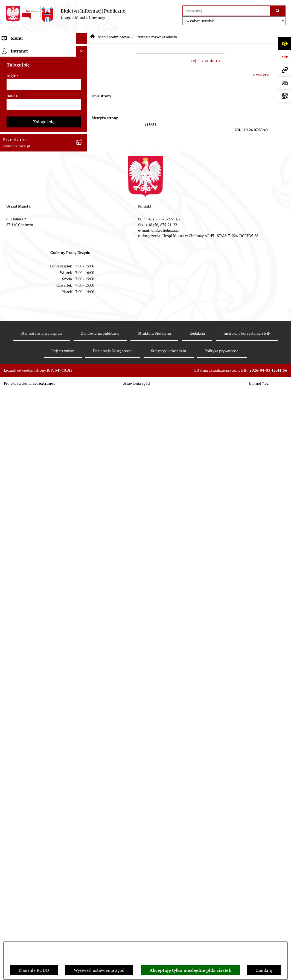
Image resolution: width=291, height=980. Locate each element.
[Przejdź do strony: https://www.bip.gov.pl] (284, 57)
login (12, 749)
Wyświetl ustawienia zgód (99, 970)
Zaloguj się (44, 794)
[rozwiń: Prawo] (83, 151)
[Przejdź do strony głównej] (66, 14)
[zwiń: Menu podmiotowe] (83, 49)
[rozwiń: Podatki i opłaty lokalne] (83, 273)
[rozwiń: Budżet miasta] (83, 215)
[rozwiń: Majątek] (83, 244)
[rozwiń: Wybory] (83, 288)
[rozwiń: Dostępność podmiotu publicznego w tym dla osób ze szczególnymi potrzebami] (83, 511)
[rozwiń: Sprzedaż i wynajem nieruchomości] (83, 194)
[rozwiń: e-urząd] (83, 122)
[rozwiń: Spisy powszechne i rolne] (83, 610)
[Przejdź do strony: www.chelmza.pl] (284, 70)
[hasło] (44, 777)
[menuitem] (44, 64)
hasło (12, 768)
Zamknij (264, 970)
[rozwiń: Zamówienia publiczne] (83, 180)
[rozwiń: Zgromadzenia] (83, 453)
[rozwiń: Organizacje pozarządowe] (83, 317)
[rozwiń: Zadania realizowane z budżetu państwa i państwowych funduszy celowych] (83, 583)
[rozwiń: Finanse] (83, 259)
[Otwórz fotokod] (284, 96)
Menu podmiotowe (114, 37)
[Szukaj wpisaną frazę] (278, 11)
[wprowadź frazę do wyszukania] (226, 11)
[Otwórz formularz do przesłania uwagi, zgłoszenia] (284, 83)
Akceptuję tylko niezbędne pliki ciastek (190, 970)
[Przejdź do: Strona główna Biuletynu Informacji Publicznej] (93, 37)
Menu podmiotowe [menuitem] (21, 49)
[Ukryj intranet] (82, 724)
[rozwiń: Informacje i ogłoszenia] (83, 367)
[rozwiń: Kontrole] (83, 381)
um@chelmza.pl (165, 903)
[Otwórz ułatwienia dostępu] (284, 43)
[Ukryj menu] (82, 38)
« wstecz (261, 75)
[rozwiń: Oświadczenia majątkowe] (83, 352)
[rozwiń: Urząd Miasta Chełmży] (83, 107)
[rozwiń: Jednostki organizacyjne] (83, 165)
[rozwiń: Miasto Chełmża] (83, 78)
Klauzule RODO (34, 970)
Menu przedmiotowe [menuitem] (22, 689)
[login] (44, 757)
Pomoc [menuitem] (9, 700)
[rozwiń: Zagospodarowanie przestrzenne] (83, 396)
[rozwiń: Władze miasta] (83, 93)
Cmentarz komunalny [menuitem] (23, 711)
